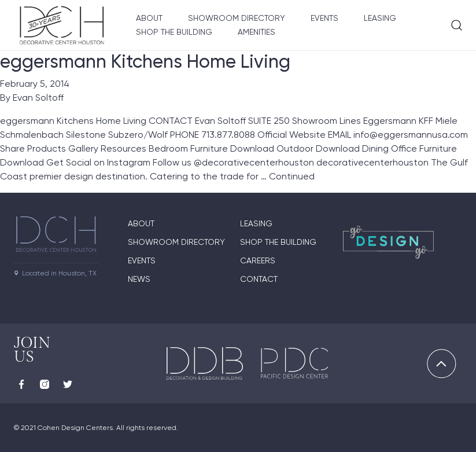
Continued (292, 176)
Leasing (380, 18)
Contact (259, 279)
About (149, 18)
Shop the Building (174, 32)
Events (324, 18)
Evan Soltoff (38, 98)
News (139, 279)
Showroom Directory (237, 18)
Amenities (257, 32)
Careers (258, 260)
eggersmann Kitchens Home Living (145, 61)
